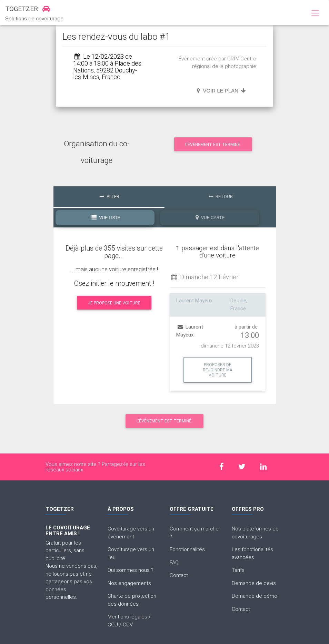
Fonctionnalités (187, 549)
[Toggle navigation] (315, 13)
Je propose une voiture (114, 303)
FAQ (174, 562)
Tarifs (238, 570)
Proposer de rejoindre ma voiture (218, 370)
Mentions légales (127, 617)
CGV (128, 625)
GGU (113, 625)
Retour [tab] (221, 197)
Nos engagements (129, 583)
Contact (179, 575)
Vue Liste (106, 218)
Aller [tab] (109, 197)
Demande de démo (255, 596)
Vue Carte (210, 218)
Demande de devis (254, 583)
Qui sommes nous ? (131, 570)
